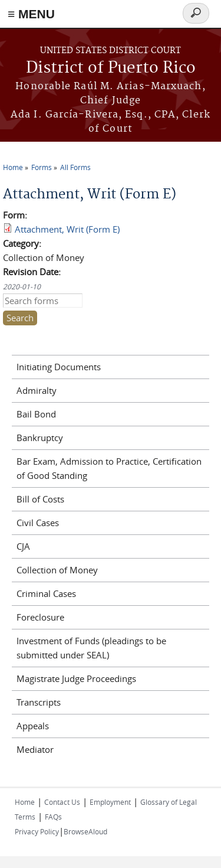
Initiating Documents (59, 367)
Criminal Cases (46, 593)
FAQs (53, 817)
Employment (110, 802)
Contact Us (62, 802)
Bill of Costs (40, 499)
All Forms (75, 167)
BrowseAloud (85, 831)
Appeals (33, 726)
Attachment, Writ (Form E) (67, 229)
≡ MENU (31, 14)
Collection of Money (57, 570)
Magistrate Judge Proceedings (76, 678)
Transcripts (39, 702)
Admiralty (37, 390)
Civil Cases (38, 523)
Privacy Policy (37, 831)
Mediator (35, 749)
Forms (42, 167)
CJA (23, 546)
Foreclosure (40, 617)
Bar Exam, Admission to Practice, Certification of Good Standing (109, 468)
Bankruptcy (40, 438)
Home (13, 167)
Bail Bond (36, 414)
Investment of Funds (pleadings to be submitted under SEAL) (91, 648)
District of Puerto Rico (111, 68)
